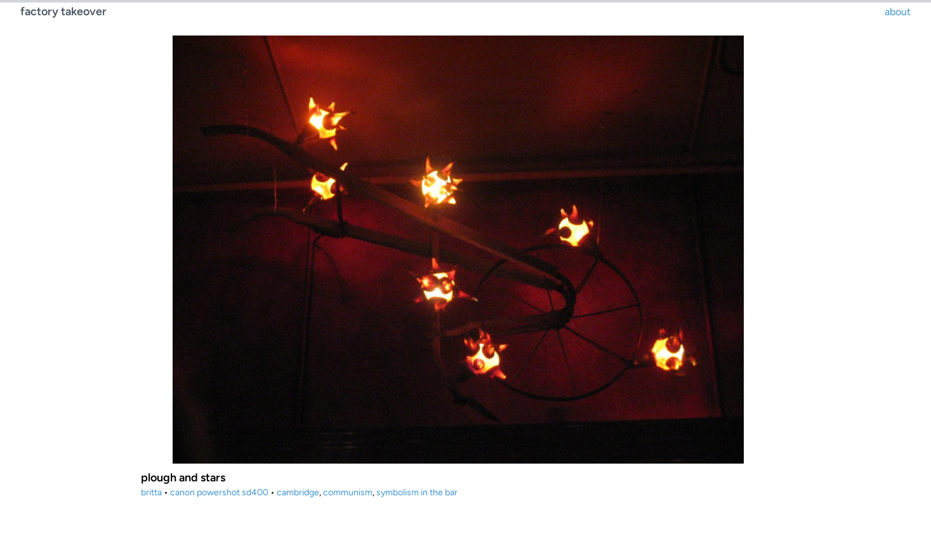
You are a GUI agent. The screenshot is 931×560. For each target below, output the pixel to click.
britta (151, 492)
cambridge (298, 492)
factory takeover (63, 11)
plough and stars (183, 478)
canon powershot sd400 (219, 492)
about (898, 12)
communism (348, 492)
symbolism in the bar (417, 492)
